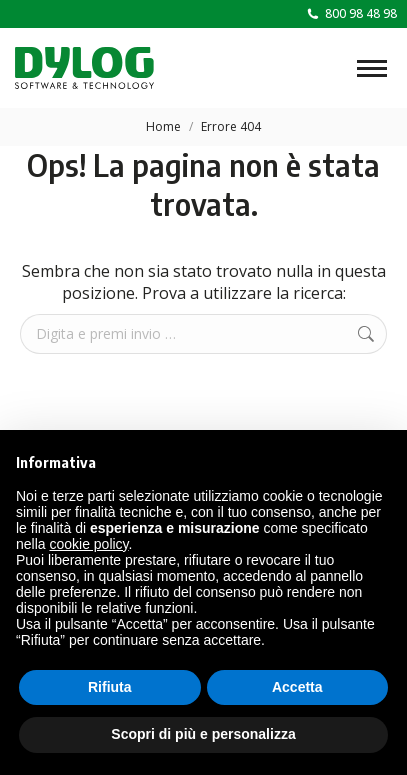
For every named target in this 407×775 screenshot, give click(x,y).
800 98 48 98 (351, 14)
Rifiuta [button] (110, 687)
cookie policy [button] (88, 544)
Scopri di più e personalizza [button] (203, 734)
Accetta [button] (297, 687)
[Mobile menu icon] (372, 68)
